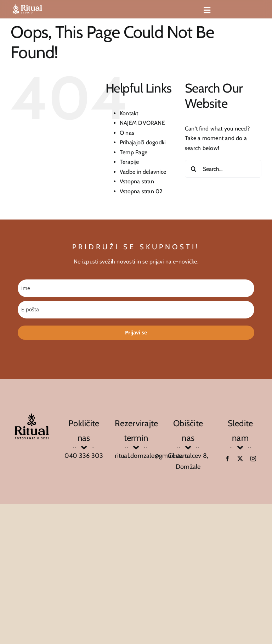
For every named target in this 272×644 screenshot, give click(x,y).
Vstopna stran (137, 181)
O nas (127, 133)
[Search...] (223, 169)
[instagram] (253, 459)
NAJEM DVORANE (142, 123)
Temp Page (134, 152)
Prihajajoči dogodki (143, 142)
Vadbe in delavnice (143, 172)
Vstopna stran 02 (141, 191)
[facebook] (227, 459)
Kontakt (129, 113)
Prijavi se (136, 332)
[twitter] (240, 459)
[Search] (194, 169)
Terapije (129, 162)
